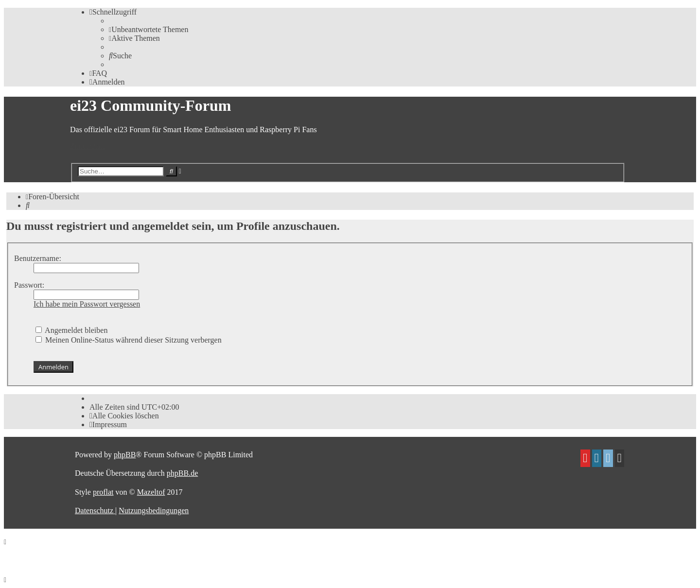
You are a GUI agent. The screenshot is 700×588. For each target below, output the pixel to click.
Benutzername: (38, 258)
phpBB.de (182, 473)
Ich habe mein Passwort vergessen (87, 304)
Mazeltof (151, 492)
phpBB (125, 455)
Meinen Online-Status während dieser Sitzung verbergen (129, 340)
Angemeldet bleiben (71, 330)
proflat (103, 492)
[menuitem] (149, 29)
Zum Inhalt (87, 146)
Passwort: (29, 285)
